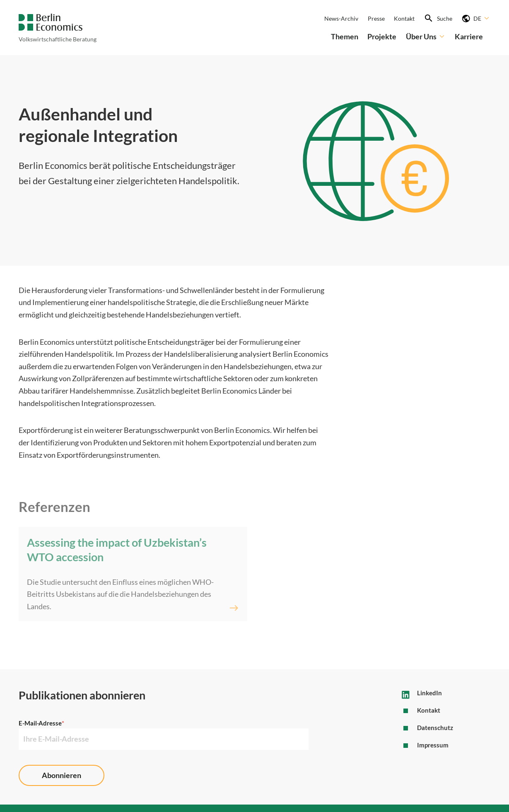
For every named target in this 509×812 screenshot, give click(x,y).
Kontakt (404, 18)
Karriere (469, 36)
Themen (345, 36)
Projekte (382, 36)
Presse (376, 18)
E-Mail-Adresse (41, 723)
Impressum (433, 745)
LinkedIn (429, 693)
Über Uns (426, 36)
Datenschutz (435, 728)
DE (482, 18)
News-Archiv (341, 18)
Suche (445, 18)
